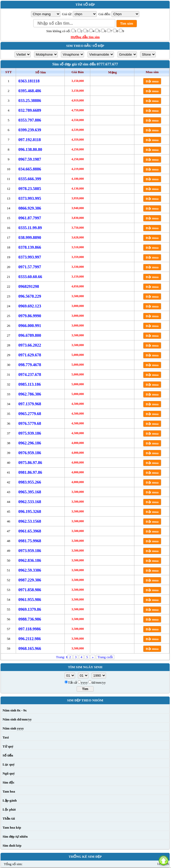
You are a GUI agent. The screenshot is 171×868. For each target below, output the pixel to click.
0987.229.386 (30, 580)
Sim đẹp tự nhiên (15, 836)
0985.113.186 (30, 384)
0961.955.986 (30, 600)
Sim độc (9, 782)
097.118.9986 (30, 629)
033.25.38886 (30, 101)
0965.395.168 (30, 492)
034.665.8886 (30, 169)
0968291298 (29, 286)
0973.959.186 (30, 551)
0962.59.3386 (30, 570)
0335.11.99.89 (30, 228)
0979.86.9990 (30, 316)
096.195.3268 (30, 512)
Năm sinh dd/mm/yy (17, 719)
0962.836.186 (30, 560)
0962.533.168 (30, 502)
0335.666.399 (30, 179)
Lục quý (9, 764)
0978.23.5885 (30, 189)
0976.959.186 (30, 453)
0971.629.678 (30, 355)
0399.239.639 (30, 130)
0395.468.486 (30, 91)
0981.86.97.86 (30, 472)
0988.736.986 (30, 619)
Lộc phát (9, 809)
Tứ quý (8, 746)
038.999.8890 (30, 238)
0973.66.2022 (30, 345)
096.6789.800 (30, 335)
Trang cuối (105, 657)
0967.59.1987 (30, 159)
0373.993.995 (30, 198)
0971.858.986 (30, 590)
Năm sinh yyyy (13, 728)
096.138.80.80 (30, 149)
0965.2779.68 (30, 414)
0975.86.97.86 (30, 463)
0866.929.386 (30, 208)
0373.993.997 (30, 257)
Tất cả (72, 682)
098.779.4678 (30, 365)
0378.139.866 (30, 247)
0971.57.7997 (30, 267)
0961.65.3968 (30, 531)
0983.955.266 (30, 482)
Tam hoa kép (12, 827)
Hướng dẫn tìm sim (85, 37)
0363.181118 (29, 81)
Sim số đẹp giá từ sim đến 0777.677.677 (85, 64)
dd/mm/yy (99, 682)
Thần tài (9, 818)
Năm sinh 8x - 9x (15, 710)
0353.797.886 (30, 120)
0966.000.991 (30, 326)
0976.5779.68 (30, 423)
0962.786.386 (30, 394)
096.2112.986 (30, 639)
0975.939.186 (30, 433)
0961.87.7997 (30, 218)
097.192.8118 (30, 140)
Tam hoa (9, 791)
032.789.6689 (30, 110)
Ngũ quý (9, 773)
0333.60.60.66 (30, 277)
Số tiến (8, 755)
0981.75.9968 (30, 541)
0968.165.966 (30, 648)
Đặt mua (152, 81)
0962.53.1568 (30, 521)
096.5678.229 (30, 296)
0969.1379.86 (30, 609)
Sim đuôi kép (12, 845)
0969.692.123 (30, 306)
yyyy (84, 682)
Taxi (6, 737)
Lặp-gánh (10, 800)
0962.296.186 (30, 443)
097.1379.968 (30, 404)
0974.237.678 (30, 375)
